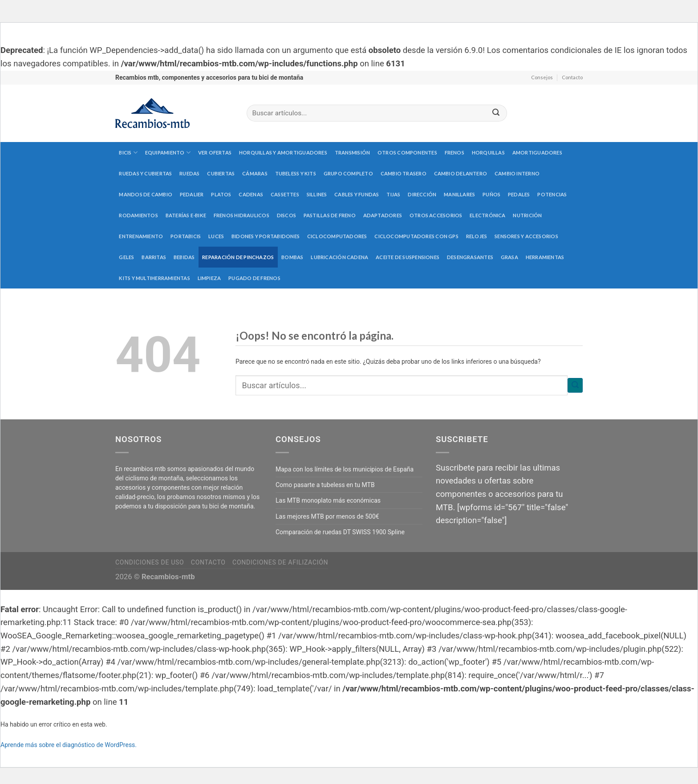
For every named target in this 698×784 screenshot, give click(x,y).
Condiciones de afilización (280, 562)
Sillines (317, 194)
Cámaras (255, 173)
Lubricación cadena (339, 257)
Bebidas (184, 257)
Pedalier (192, 194)
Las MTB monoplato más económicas (328, 500)
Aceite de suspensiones (408, 257)
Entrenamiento (141, 236)
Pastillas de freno (330, 215)
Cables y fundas (357, 194)
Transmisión (352, 152)
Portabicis (186, 236)
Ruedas (189, 173)
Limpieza (209, 278)
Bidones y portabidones (266, 236)
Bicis (128, 152)
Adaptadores (383, 215)
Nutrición (527, 215)
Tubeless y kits (296, 173)
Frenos (455, 152)
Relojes (477, 236)
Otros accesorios (436, 215)
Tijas (393, 194)
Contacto (572, 77)
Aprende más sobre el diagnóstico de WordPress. (69, 745)
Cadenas (251, 194)
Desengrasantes (470, 257)
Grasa (509, 257)
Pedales (519, 194)
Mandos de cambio (146, 194)
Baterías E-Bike (186, 215)
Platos (221, 194)
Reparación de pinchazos (238, 257)
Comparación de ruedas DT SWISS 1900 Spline (340, 532)
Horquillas (488, 152)
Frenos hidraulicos (241, 215)
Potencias (552, 194)
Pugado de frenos (254, 278)
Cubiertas (221, 173)
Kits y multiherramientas (154, 278)
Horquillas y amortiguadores (283, 152)
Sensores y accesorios (526, 236)
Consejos (542, 77)
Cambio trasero (404, 173)
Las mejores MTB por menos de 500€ (327, 516)
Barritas (154, 257)
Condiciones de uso (150, 562)
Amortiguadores (537, 152)
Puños (491, 194)
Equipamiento (168, 152)
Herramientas (545, 257)
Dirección (422, 194)
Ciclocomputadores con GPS (416, 236)
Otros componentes (407, 152)
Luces (216, 236)
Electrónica (487, 215)
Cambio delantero (461, 173)
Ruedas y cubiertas (145, 173)
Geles (126, 257)
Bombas (292, 257)
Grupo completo (348, 173)
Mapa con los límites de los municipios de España (345, 469)
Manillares (459, 194)
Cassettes (285, 194)
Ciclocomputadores (337, 236)
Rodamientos (138, 215)
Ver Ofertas (215, 152)
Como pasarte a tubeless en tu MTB (325, 485)
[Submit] (496, 113)
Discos (286, 215)
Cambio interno (517, 173)
